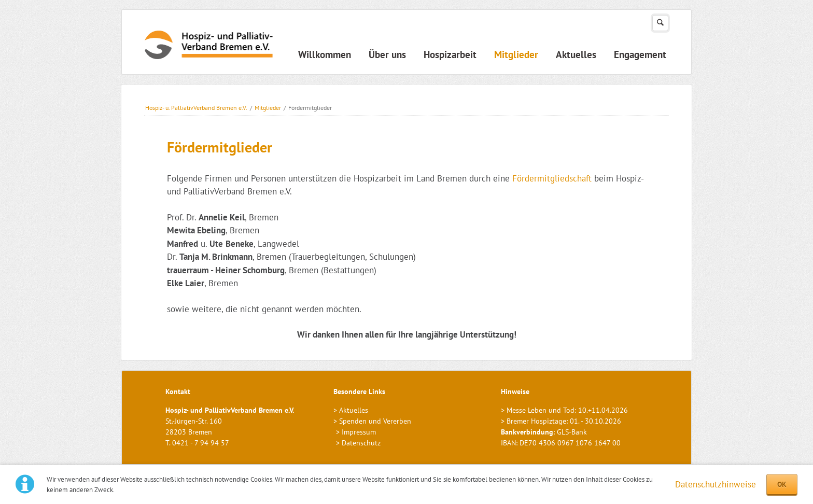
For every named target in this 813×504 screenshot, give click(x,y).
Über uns (387, 54)
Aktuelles (576, 54)
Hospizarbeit (450, 54)
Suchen (660, 23)
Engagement (640, 54)
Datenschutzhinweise (716, 484)
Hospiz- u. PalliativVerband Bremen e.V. (196, 108)
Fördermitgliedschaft (552, 178)
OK (782, 484)
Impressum (359, 432)
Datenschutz (361, 443)
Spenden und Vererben (375, 421)
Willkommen (325, 54)
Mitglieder (516, 54)
